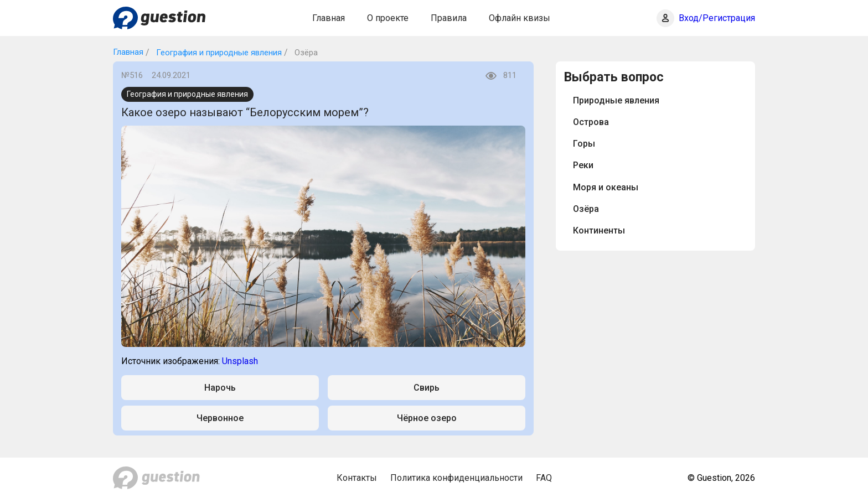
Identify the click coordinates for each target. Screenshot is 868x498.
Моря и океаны (606, 187)
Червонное (220, 418)
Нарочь (220, 388)
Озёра (586, 209)
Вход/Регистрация (717, 18)
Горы (584, 144)
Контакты (357, 478)
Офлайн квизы (520, 18)
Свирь (427, 388)
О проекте (388, 18)
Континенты (599, 230)
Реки (583, 165)
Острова (591, 122)
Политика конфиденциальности (456, 478)
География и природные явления (218, 53)
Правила (449, 18)
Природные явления (616, 100)
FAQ (544, 478)
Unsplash (240, 361)
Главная (329, 18)
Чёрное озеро (427, 418)
